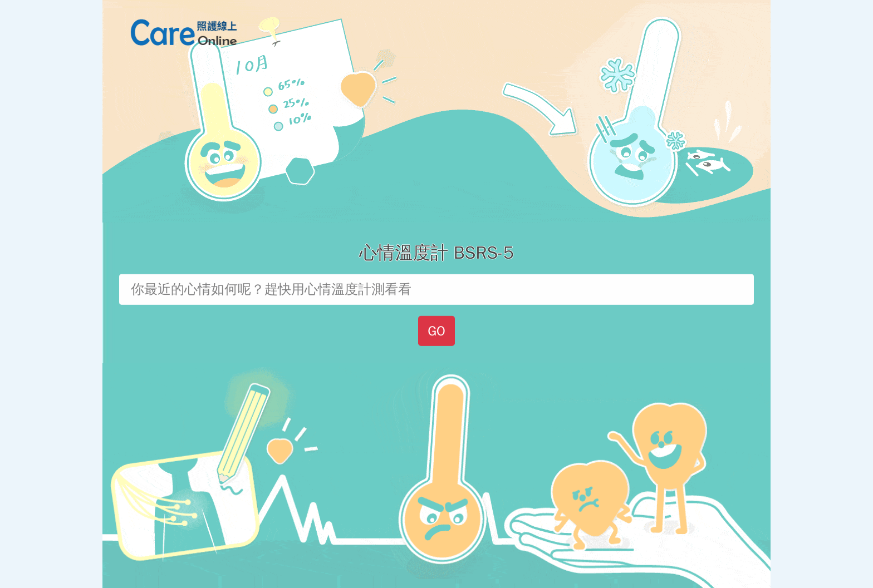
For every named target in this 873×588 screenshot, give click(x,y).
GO (436, 331)
